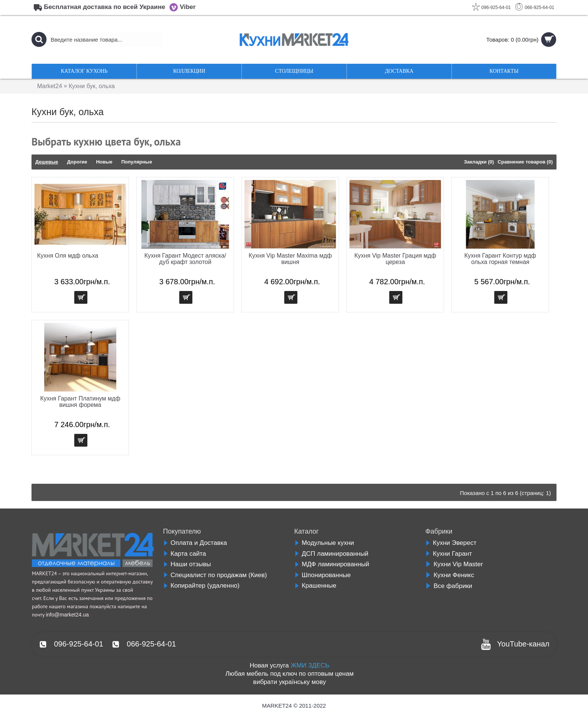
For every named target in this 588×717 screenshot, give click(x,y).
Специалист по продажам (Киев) (215, 575)
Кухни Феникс (450, 575)
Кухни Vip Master (454, 564)
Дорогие (77, 162)
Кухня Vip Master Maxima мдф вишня (290, 259)
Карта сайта (185, 554)
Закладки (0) (479, 162)
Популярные (136, 162)
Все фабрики (449, 586)
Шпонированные (323, 575)
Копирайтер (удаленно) (201, 586)
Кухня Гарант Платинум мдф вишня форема (80, 402)
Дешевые (47, 162)
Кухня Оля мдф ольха (68, 256)
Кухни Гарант (448, 554)
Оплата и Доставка (195, 543)
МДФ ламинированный (332, 564)
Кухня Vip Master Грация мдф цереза (395, 259)
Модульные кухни (324, 543)
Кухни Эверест (451, 543)
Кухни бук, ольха (92, 86)
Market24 (50, 86)
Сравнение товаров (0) (525, 162)
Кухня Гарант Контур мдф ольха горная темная (500, 259)
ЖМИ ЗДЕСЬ (310, 665)
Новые (104, 162)
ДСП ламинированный (331, 554)
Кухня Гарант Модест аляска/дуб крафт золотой (185, 259)
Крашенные (315, 586)
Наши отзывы (187, 564)
